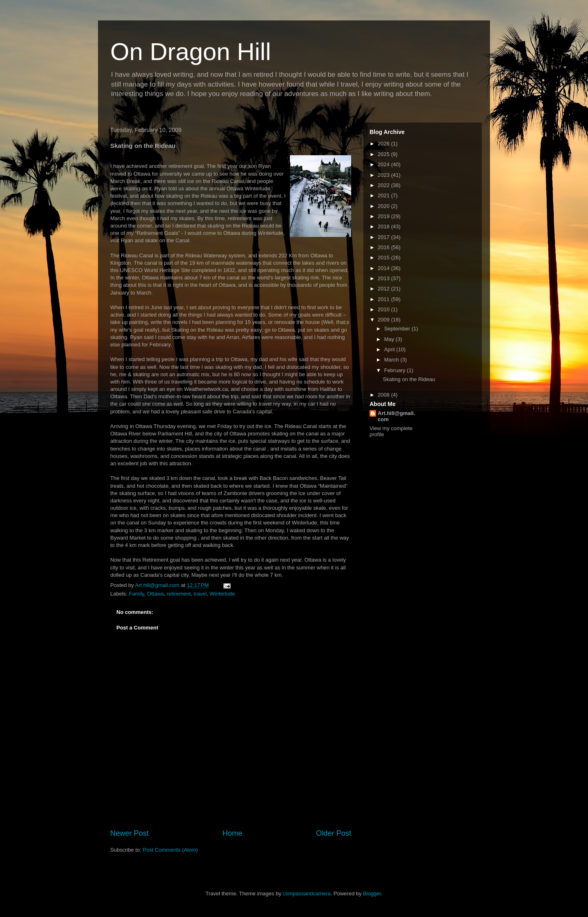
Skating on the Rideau (409, 379)
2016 (384, 247)
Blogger (372, 894)
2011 (384, 299)
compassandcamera (307, 894)
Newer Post (129, 833)
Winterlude (222, 594)
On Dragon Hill (191, 52)
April (390, 349)
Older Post (334, 833)
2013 (384, 278)
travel (200, 594)
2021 (384, 195)
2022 (384, 185)
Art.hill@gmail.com (396, 416)
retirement (179, 594)
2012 (384, 289)
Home (233, 833)
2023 (384, 175)
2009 (384, 320)
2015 (384, 258)
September (398, 329)
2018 (384, 226)
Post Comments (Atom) (170, 850)
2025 (384, 154)
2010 (384, 309)
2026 (384, 144)
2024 (384, 164)
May (390, 339)
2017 (384, 237)
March (392, 360)
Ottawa (155, 594)
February (396, 370)
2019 (384, 216)
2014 (384, 268)
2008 (384, 395)
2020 (384, 206)
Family (137, 594)
